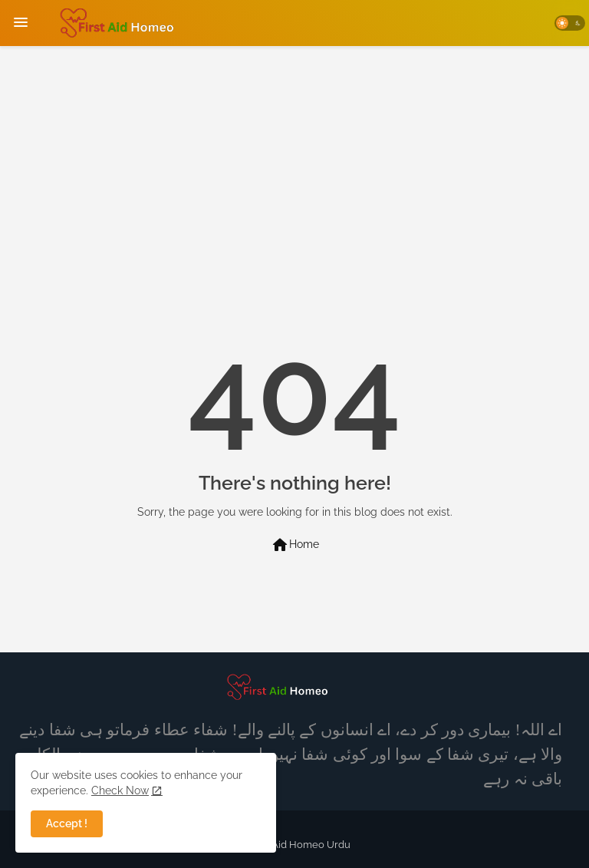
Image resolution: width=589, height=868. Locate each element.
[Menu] (21, 23)
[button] (570, 23)
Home (295, 545)
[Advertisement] (294, 161)
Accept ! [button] (67, 823)
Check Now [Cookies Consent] (120, 790)
